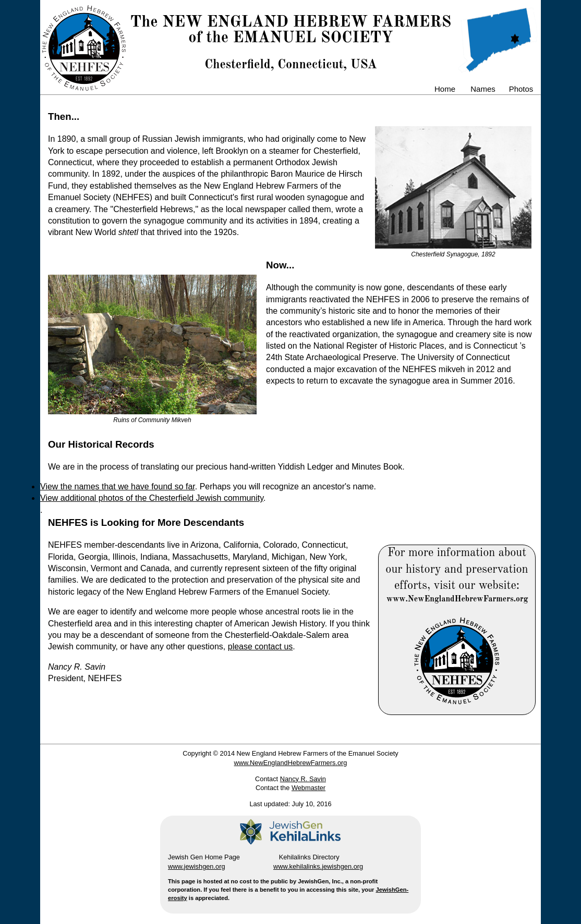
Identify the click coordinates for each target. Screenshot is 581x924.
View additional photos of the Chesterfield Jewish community (152, 498)
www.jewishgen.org (197, 866)
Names (483, 89)
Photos (521, 89)
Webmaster (308, 788)
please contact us (261, 646)
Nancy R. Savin (303, 779)
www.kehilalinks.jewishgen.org (318, 866)
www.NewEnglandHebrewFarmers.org (291, 763)
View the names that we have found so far (118, 486)
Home (445, 89)
